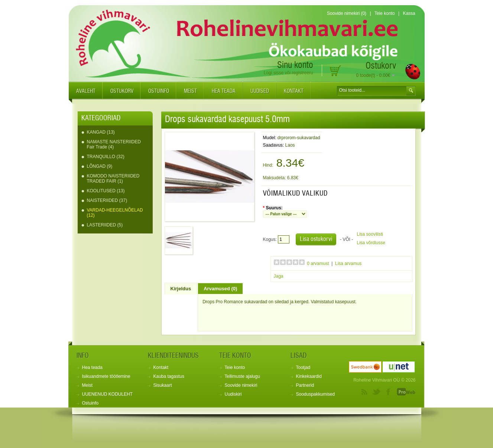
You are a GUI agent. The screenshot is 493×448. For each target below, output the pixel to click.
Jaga (279, 276)
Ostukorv (122, 91)
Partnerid (305, 385)
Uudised (260, 91)
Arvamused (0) (220, 289)
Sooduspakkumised (316, 394)
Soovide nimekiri (241, 385)
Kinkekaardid (309, 376)
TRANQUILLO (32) (106, 157)
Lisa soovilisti (370, 234)
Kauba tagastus (169, 376)
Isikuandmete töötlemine (106, 376)
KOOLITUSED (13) (106, 191)
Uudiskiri (233, 394)
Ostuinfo (159, 91)
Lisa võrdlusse (371, 243)
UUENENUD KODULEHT (108, 394)
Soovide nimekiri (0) (347, 13)
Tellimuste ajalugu (242, 376)
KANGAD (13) (101, 132)
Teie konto (385, 13)
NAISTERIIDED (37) (107, 200)
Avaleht (86, 91)
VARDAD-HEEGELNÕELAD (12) (115, 213)
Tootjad (303, 367)
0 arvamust (318, 264)
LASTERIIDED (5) (105, 225)
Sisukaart (163, 385)
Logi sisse (274, 73)
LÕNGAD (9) (100, 166)
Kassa (409, 13)
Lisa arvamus (348, 264)
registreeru (302, 73)
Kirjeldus (181, 289)
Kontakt (294, 91)
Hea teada (224, 91)
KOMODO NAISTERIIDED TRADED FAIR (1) (113, 179)
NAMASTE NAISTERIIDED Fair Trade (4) (114, 144)
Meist (190, 91)
